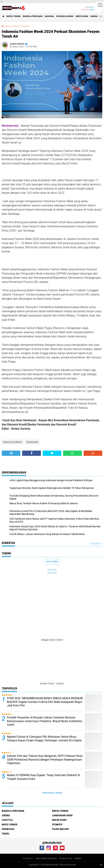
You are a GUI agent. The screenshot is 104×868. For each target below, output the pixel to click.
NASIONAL (49, 16)
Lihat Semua (52, 562)
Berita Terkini (14, 16)
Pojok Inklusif (61, 829)
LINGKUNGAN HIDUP (62, 815)
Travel (6, 834)
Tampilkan (95, 544)
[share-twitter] (52, 453)
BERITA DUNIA (82, 16)
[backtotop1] (101, 865)
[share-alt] (11, 453)
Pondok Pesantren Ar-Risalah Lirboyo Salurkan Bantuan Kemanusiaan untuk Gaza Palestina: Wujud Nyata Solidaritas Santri (45, 721)
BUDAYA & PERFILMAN (33, 16)
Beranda (52, 570)
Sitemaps (52, 573)
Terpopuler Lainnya (52, 793)
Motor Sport (59, 820)
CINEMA (6, 815)
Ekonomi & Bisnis (65, 16)
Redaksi (78, 858)
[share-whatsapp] (72, 453)
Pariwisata (26, 26)
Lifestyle (7, 820)
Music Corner (10, 824)
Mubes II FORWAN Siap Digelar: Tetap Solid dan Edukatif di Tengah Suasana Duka (43, 777)
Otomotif (57, 824)
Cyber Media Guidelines (46, 858)
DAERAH (94, 16)
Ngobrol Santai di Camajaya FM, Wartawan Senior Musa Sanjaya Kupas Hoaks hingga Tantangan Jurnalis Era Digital (44, 739)
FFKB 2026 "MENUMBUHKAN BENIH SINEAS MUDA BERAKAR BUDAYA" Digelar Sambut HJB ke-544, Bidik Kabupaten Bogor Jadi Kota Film (45, 702)
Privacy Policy (66, 858)
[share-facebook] (31, 453)
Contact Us (28, 858)
